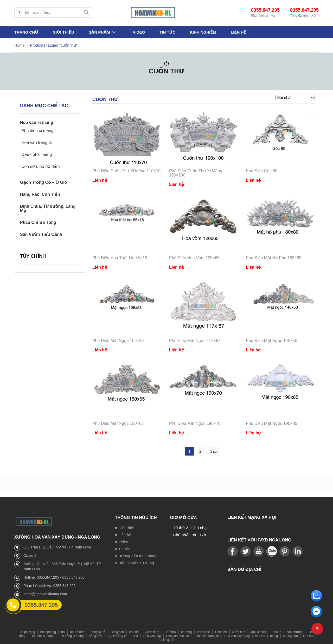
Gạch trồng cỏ (117, 636)
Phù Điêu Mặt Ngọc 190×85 (272, 423)
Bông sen (117, 632)
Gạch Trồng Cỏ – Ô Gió (43, 182)
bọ (63, 632)
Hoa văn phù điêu (178, 636)
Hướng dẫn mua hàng (136, 556)
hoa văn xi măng (266, 636)
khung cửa (291, 636)
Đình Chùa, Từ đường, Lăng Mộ (48, 209)
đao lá (277, 632)
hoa (135, 636)
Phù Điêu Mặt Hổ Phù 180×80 (274, 258)
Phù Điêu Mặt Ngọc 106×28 (118, 341)
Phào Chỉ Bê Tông (38, 223)
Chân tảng (152, 632)
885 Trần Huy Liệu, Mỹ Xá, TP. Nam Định (57, 547)
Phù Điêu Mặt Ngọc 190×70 (195, 423)
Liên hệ (238, 32)
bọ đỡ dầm (78, 632)
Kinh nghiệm (203, 32)
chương (186, 632)
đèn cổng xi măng (71, 636)
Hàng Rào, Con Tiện (40, 194)
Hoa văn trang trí (37, 143)
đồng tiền (96, 636)
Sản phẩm (99, 32)
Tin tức (167, 32)
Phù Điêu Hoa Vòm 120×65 (194, 258)
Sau (213, 451)
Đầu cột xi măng (37, 155)
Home (20, 45)
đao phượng (295, 632)
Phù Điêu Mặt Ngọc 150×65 (118, 423)
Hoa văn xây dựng (237, 636)
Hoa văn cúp (152, 636)
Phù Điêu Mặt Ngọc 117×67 (195, 341)
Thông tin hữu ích (136, 517)
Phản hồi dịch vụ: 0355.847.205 (49, 586)
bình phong (48, 632)
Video (139, 32)
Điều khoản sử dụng (134, 563)
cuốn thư (239, 632)
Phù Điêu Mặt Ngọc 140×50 (272, 341)
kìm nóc (309, 636)
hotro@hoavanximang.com (45, 594)
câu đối (134, 632)
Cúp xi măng (259, 632)
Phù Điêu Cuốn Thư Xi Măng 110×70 (127, 171)
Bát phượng (27, 632)
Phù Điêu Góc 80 (262, 171)
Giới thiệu (63, 32)
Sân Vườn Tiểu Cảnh (41, 235)
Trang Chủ (26, 32)
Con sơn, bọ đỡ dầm (41, 167)
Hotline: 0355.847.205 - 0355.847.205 (54, 577)
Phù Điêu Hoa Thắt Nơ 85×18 (120, 258)
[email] (316, 616)
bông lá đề (98, 632)
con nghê (203, 632)
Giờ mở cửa (183, 517)
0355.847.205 (265, 10)
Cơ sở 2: (30, 555)
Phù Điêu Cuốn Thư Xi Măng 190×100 (196, 173)
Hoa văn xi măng (37, 123)
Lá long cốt (166, 640)
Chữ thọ (170, 632)
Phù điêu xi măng (37, 131)
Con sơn (221, 632)
